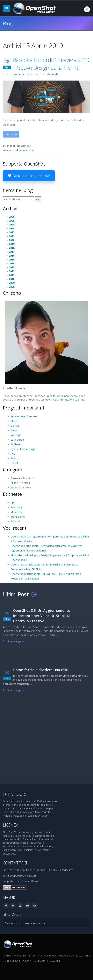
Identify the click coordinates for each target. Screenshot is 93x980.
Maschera (17, 512)
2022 (12, 232)
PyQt (14, 454)
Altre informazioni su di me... (70, 400)
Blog (8, 23)
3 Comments (27, 150)
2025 (12, 221)
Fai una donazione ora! (29, 176)
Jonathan (20, 74)
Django (15, 426)
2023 (12, 228)
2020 (12, 240)
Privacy (27, 961)
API (13, 503)
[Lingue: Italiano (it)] (87, 9)
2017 (12, 252)
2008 (12, 287)
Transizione (18, 517)
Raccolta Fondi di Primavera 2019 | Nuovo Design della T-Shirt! (51, 64)
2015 (12, 259)
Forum (26, 881)
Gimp (14, 430)
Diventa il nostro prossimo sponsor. (25, 923)
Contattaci (15, 863)
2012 (12, 271)
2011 (12, 275)
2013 (12, 267)
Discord (36, 881)
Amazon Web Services (24, 416)
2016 (12, 256)
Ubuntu (15, 463)
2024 (12, 224)
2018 (12, 248)
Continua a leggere (13, 641)
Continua (11, 134)
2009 (12, 283)
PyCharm (16, 444)
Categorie (13, 470)
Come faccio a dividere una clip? (41, 670)
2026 (12, 217)
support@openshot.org (23, 876)
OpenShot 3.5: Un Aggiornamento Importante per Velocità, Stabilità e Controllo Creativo (43, 616)
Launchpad (17, 440)
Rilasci (14, 483)
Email (18, 881)
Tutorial (15, 487)
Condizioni (40, 961)
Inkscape (16, 435)
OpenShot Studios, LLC (70, 956)
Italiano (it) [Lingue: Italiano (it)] (55, 961)
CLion (14, 421)
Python (15, 458)
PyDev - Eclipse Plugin (23, 449)
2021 (12, 236)
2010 (12, 279)
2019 (12, 244)
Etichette (12, 494)
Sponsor (12, 914)
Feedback (16, 507)
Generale (53, 74)
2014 (12, 263)
